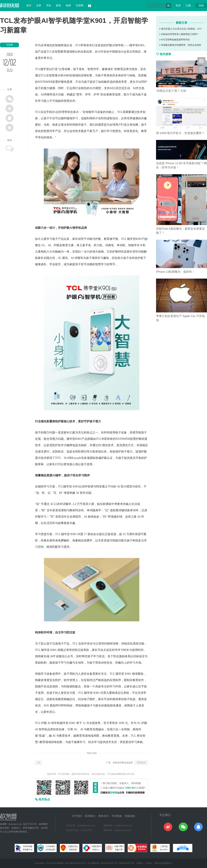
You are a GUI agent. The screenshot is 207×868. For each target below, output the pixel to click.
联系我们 (90, 816)
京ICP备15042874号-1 (76, 863)
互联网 (79, 5)
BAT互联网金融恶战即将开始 (174, 40)
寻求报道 (117, 816)
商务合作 (103, 816)
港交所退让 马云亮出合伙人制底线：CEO (180, 29)
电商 (68, 5)
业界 (39, 5)
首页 (29, 5)
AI (39, 763)
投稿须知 (130, 816)
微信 (62, 656)
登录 (178, 5)
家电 (58, 5)
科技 (69, 75)
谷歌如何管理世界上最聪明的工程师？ (179, 34)
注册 (188, 5)
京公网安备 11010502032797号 (102, 863)
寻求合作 (141, 763)
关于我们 (77, 816)
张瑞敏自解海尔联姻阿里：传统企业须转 (180, 45)
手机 (49, 5)
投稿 (201, 5)
